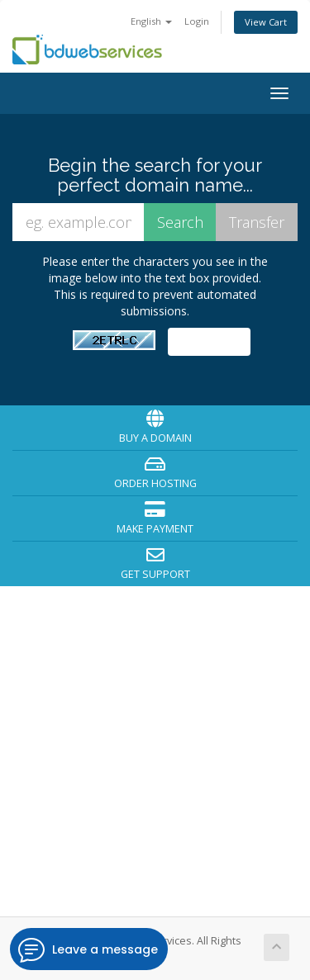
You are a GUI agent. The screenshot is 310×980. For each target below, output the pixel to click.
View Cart (266, 22)
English (151, 21)
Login (197, 21)
